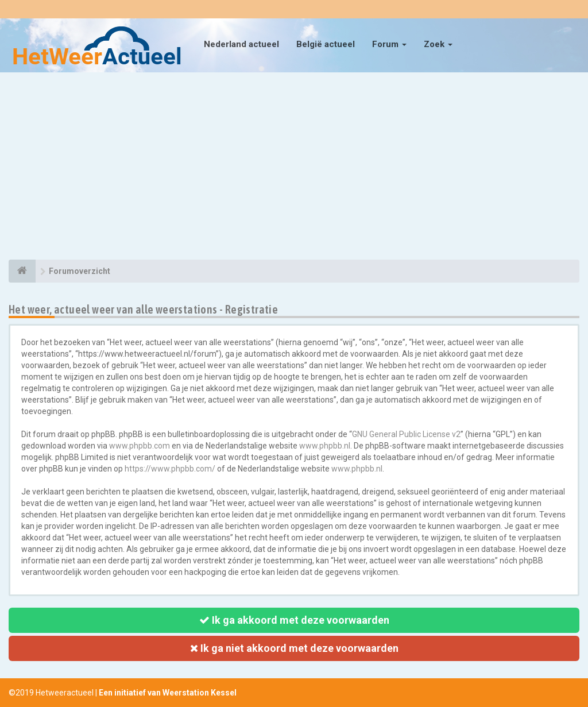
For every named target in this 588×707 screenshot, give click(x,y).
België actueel (326, 44)
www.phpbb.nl (325, 446)
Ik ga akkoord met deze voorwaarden (294, 620)
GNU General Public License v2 (406, 434)
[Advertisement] (294, 168)
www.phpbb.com (140, 446)
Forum (389, 44)
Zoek (438, 44)
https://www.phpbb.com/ (170, 469)
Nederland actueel (241, 44)
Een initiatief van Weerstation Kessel (168, 693)
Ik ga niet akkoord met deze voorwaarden (294, 648)
